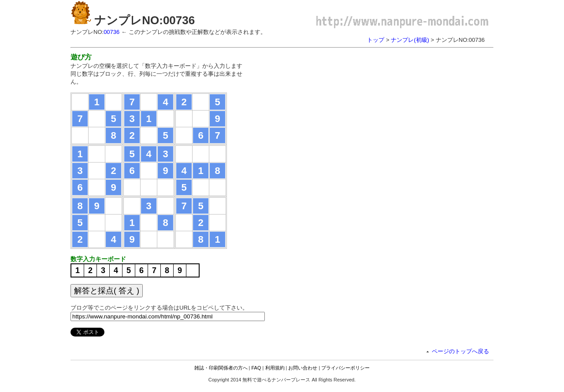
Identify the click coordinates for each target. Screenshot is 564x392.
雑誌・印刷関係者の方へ (221, 368)
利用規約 (275, 368)
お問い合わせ (303, 368)
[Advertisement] (330, 115)
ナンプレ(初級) (410, 40)
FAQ (256, 368)
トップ (376, 40)
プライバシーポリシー (345, 368)
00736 (111, 32)
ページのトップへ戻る (460, 351)
